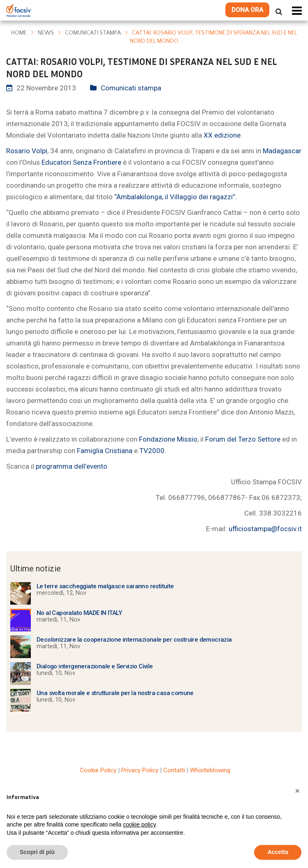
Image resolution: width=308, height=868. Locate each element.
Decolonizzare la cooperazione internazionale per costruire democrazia (134, 640)
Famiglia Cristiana (105, 451)
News (46, 33)
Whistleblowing (210, 770)
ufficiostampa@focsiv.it (265, 529)
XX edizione (222, 135)
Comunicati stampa (93, 33)
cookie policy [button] (139, 824)
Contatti (174, 770)
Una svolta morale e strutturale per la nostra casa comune (115, 693)
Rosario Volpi (27, 151)
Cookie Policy (98, 770)
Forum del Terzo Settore (244, 439)
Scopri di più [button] (37, 852)
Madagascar (282, 151)
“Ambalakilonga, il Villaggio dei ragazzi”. (176, 197)
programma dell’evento (72, 466)
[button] (297, 791)
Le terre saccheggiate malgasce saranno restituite (105, 586)
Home (19, 33)
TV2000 (152, 451)
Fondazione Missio (168, 439)
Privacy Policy (140, 770)
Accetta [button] (278, 852)
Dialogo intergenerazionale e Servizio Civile (95, 666)
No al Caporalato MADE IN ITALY (79, 613)
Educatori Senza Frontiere (81, 162)
